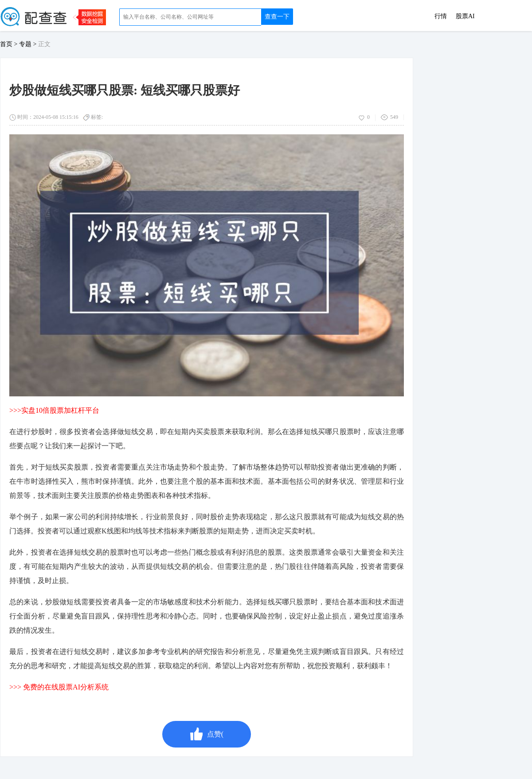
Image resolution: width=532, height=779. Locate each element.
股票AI (465, 16)
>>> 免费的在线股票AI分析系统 (59, 687)
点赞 (207, 734)
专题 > (29, 44)
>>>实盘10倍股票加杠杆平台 (54, 410)
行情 (441, 16)
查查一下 (277, 17)
